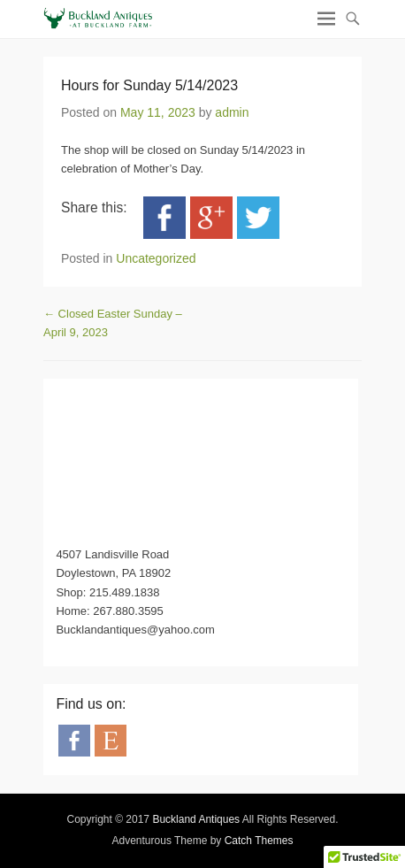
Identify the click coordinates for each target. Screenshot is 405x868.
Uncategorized (156, 258)
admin (232, 112)
